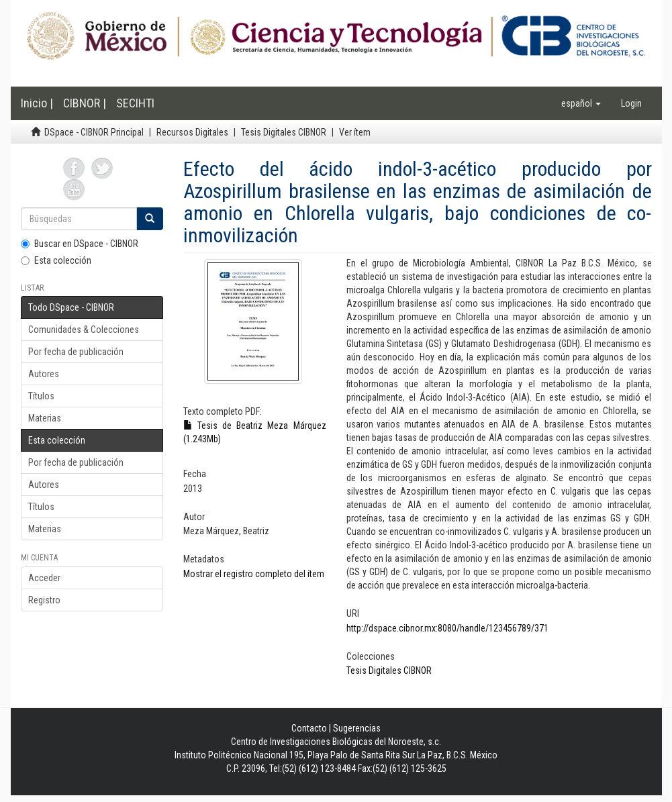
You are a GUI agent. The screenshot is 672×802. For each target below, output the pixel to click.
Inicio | (37, 103)
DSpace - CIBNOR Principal (94, 132)
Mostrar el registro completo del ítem (254, 574)
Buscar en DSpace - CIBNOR (80, 244)
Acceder (44, 578)
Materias (45, 418)
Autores (44, 374)
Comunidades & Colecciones (84, 330)
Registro (44, 600)
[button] (581, 103)
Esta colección (56, 260)
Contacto (309, 728)
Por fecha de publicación (76, 352)
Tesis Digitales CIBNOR (284, 132)
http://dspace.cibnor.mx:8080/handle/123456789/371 (447, 628)
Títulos (41, 396)
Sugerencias (357, 728)
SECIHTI (135, 103)
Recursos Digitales (192, 132)
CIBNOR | (85, 103)
